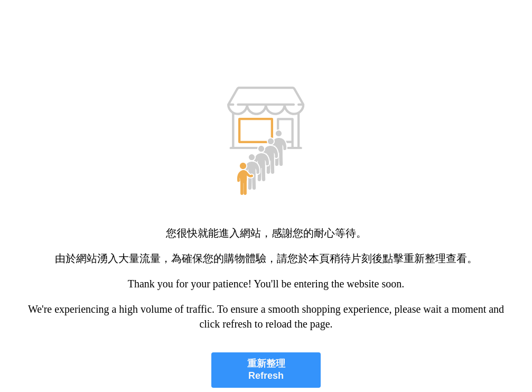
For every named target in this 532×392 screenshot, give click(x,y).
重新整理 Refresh (266, 370)
